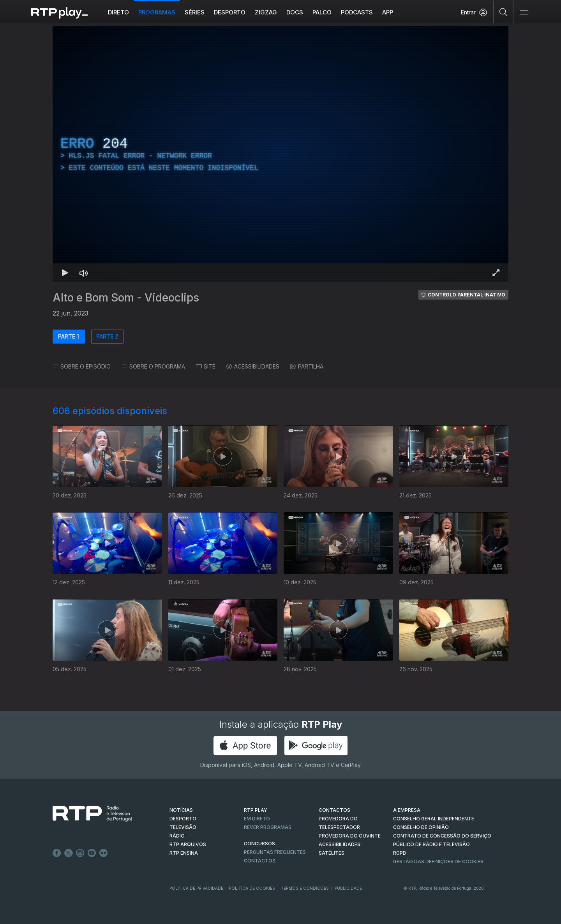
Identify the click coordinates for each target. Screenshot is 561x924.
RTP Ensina (184, 853)
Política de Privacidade (196, 888)
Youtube (92, 853)
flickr (104, 853)
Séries (195, 12)
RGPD (400, 853)
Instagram (80, 853)
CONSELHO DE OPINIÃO (421, 827)
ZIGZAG (266, 12)
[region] (280, 154)
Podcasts (357, 12)
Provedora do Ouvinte (350, 836)
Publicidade (348, 888)
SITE (206, 366)
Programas (157, 12)
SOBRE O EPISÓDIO (82, 366)
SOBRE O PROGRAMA (153, 366)
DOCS (295, 12)
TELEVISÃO (183, 827)
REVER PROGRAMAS (268, 827)
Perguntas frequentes (275, 852)
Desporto (230, 12)
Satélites (332, 853)
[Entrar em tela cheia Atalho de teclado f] (496, 273)
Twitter (69, 853)
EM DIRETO (257, 819)
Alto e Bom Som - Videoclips (126, 298)
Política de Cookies (252, 888)
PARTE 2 (107, 336)
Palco (322, 12)
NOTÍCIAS (181, 810)
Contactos (260, 861)
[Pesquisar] (504, 12)
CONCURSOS (259, 844)
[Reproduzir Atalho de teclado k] (65, 273)
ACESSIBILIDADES (253, 366)
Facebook (57, 853)
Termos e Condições (305, 888)
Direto (118, 12)
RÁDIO (177, 836)
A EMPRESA (407, 810)
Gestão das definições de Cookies (438, 861)
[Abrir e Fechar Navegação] (524, 13)
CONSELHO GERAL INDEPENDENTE (434, 819)
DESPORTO (183, 819)
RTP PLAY (256, 810)
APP (388, 12)
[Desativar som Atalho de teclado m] (84, 273)
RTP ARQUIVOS (188, 844)
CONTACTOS (334, 810)
